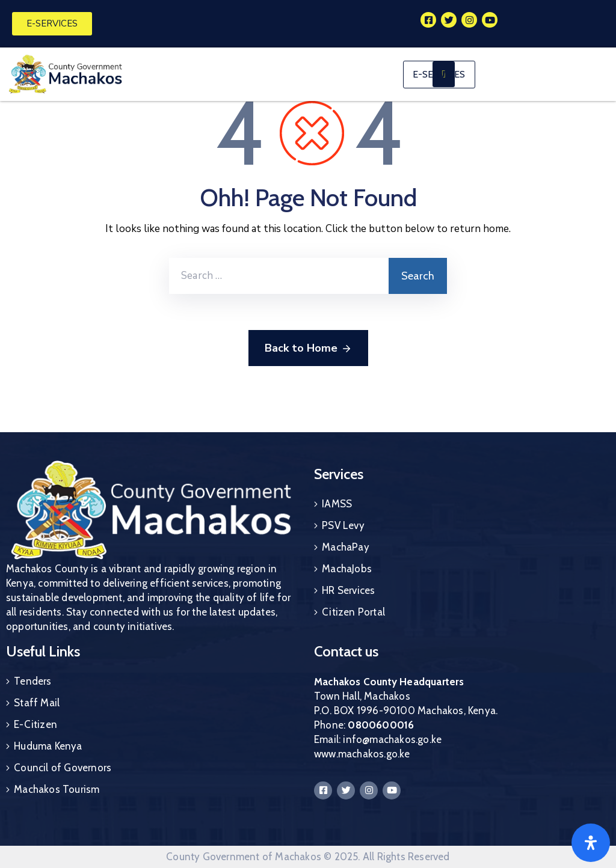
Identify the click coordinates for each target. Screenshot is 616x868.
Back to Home (308, 349)
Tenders (32, 681)
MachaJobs (347, 569)
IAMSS (337, 504)
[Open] (591, 843)
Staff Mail (37, 703)
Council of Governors (63, 768)
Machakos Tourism (57, 789)
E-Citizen (35, 724)
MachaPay (346, 547)
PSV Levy (343, 525)
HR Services (348, 590)
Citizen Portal (353, 612)
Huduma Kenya (48, 746)
